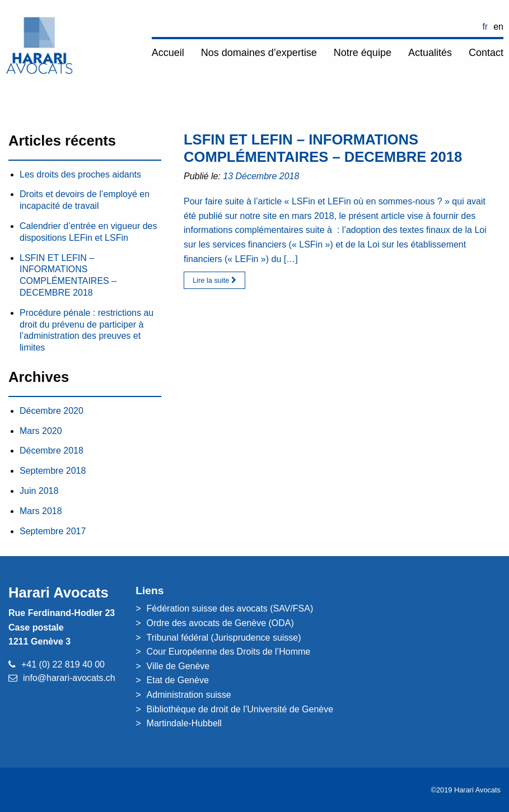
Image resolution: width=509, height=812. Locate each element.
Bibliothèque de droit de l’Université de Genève (240, 709)
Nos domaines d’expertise (259, 53)
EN (498, 27)
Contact (486, 53)
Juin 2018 (39, 491)
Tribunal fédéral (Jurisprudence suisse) (224, 638)
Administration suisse (189, 695)
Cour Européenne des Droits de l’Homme (229, 652)
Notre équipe (363, 53)
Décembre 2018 (52, 451)
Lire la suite (214, 280)
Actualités (430, 53)
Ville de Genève (178, 666)
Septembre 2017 (53, 531)
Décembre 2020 (52, 411)
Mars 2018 (41, 511)
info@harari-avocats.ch (69, 678)
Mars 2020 (41, 431)
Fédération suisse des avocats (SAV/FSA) (230, 608)
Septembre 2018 (53, 471)
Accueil (168, 53)
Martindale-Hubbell (184, 723)
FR (485, 27)
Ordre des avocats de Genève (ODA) (220, 623)
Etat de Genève (178, 680)
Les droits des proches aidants (80, 174)
